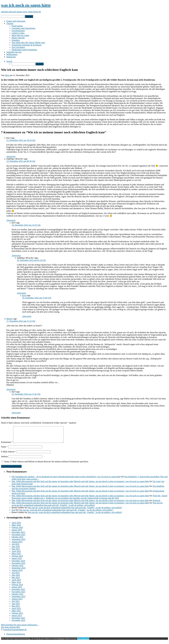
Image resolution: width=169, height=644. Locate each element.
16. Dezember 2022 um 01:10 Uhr (31, 260)
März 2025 (16, 557)
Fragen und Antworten (16, 21)
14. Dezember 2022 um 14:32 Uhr (26, 225)
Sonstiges (16, 40)
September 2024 (18, 571)
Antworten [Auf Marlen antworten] (11, 389)
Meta (7, 75)
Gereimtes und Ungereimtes (24, 28)
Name (4, 450)
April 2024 (16, 583)
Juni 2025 (16, 550)
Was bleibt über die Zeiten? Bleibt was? (28, 43)
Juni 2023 (16, 607)
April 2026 (16, 526)
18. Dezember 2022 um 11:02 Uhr (26, 394)
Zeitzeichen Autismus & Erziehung (26, 45)
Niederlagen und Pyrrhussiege (24, 50)
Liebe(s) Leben (18, 33)
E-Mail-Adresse (9, 455)
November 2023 (18, 595)
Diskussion (11, 57)
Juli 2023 (16, 604)
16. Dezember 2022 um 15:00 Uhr (37, 298)
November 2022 (18, 623)
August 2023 (17, 602)
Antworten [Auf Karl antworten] (11, 156)
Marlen (9, 319)
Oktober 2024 (17, 569)
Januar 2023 (17, 619)
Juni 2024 (16, 578)
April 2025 (16, 554)
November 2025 (18, 538)
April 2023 (16, 612)
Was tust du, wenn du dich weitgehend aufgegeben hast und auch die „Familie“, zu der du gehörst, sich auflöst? (87, 507)
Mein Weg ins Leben (20, 35)
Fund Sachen (17, 26)
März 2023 (16, 614)
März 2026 (16, 528)
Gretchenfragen (18, 31)
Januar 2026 (17, 533)
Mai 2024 (16, 581)
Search (9, 61)
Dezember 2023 (18, 592)
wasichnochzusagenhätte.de (15, 633)
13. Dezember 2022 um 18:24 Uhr (21, 140)
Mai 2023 (16, 609)
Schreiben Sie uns (14, 52)
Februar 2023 (17, 616)
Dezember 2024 (18, 564)
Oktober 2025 (17, 540)
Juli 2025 (16, 547)
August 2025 (17, 545)
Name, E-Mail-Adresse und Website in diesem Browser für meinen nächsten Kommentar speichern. (46, 465)
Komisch (156, 504)
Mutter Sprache (18, 38)
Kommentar (7, 445)
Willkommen (12, 54)
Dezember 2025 (18, 535)
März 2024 (16, 585)
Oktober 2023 (17, 597)
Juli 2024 (16, 576)
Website (4, 460)
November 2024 (18, 566)
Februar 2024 (17, 588)
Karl (24, 295)
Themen (10, 23)
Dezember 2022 (18, 621)
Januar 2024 (17, 590)
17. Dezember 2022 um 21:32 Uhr (21, 321)
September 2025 (18, 542)
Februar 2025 (17, 559)
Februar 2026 (17, 531)
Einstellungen (83, 642)
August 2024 (17, 573)
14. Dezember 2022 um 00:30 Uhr (21, 161)
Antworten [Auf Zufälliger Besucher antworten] (11, 220)
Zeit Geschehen (18, 47)
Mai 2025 (16, 552)
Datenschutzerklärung (16, 637)
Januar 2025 (17, 562)
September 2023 (18, 600)
